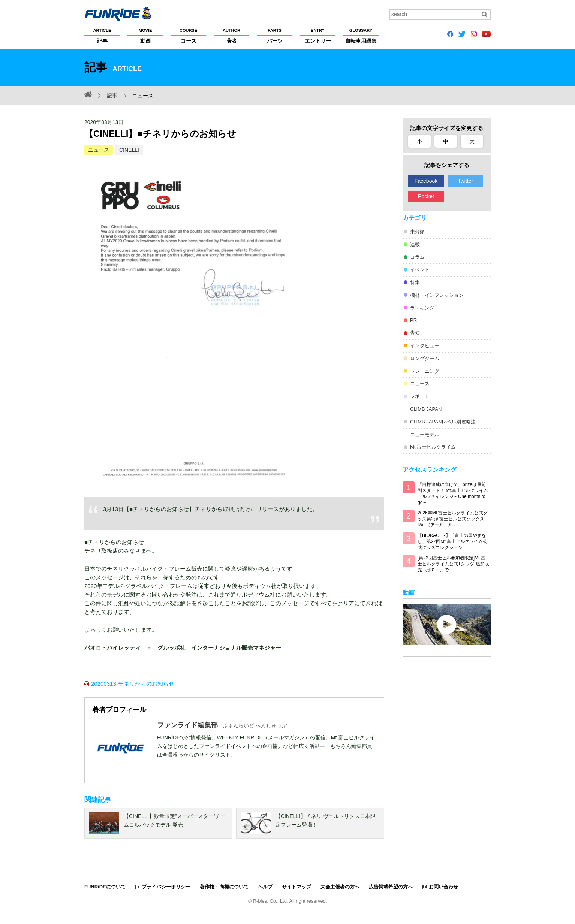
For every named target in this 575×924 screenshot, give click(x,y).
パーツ (275, 36)
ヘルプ (265, 887)
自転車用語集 (361, 36)
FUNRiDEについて (105, 887)
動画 (145, 36)
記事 (102, 36)
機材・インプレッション (437, 295)
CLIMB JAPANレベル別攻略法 (443, 422)
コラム (417, 257)
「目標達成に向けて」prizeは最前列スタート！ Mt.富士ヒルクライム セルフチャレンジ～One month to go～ (453, 493)
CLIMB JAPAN (426, 409)
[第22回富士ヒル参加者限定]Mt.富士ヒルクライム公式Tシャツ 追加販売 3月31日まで (453, 564)
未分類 (417, 232)
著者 (231, 36)
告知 (415, 333)
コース (188, 36)
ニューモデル (425, 434)
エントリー (318, 36)
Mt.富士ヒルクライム (433, 447)
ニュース (99, 150)
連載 (415, 244)
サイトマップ (296, 887)
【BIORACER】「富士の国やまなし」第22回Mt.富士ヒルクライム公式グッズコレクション (452, 541)
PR (413, 320)
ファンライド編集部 (187, 725)
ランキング (422, 308)
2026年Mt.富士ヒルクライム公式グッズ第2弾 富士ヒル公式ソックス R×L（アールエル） (453, 519)
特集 (415, 282)
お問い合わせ (443, 887)
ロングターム (425, 358)
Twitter (465, 181)
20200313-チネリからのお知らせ (133, 684)
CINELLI (129, 150)
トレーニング (425, 371)
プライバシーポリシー (166, 887)
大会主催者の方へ (340, 887)
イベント (420, 270)
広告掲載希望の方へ (391, 887)
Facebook (426, 181)
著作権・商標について (224, 887)
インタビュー (425, 346)
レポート (420, 396)
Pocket (426, 196)
